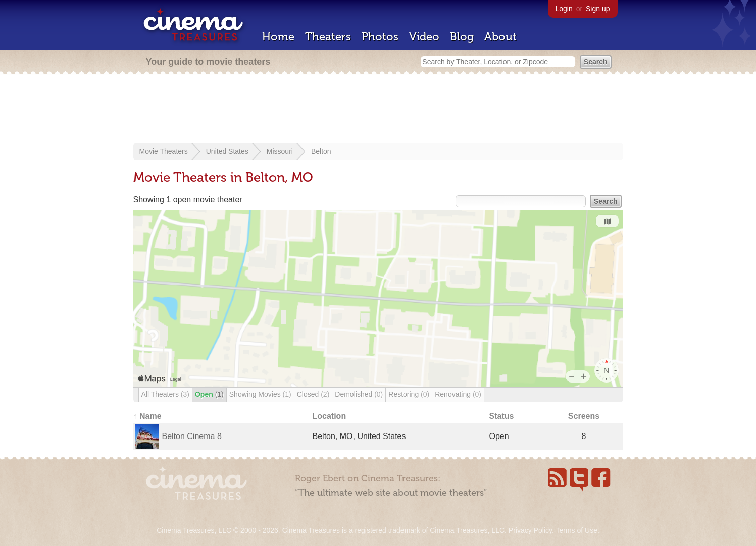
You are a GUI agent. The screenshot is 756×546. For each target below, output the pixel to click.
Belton (321, 151)
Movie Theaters (164, 151)
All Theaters (165, 394)
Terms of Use (576, 530)
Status (502, 416)
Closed (313, 394)
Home (278, 37)
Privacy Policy (530, 530)
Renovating (458, 394)
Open (209, 394)
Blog (462, 37)
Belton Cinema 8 (192, 436)
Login (564, 9)
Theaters (328, 37)
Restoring (409, 394)
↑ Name (147, 416)
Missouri (280, 151)
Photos (380, 37)
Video (424, 37)
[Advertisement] (378, 110)
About (500, 37)
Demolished (359, 394)
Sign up (598, 9)
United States (227, 151)
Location (330, 416)
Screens (584, 416)
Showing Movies (260, 394)
